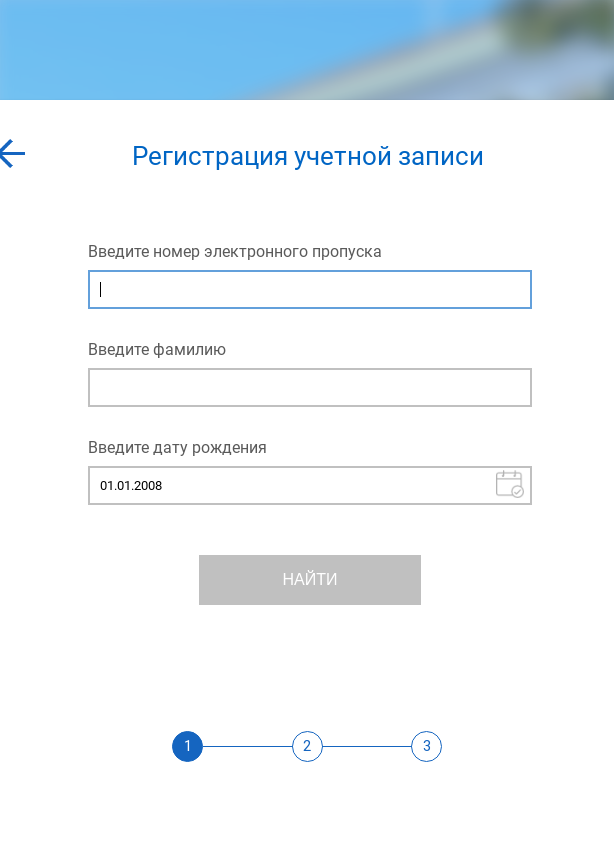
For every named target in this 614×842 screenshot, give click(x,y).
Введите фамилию (157, 349)
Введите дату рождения (177, 447)
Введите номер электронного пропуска (235, 251)
